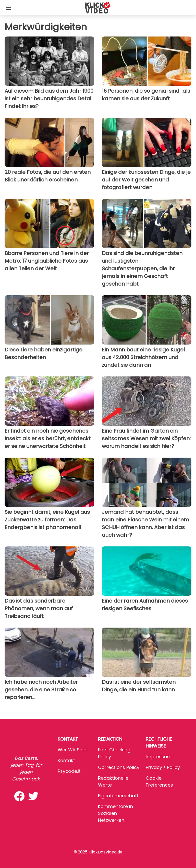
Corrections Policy (119, 767)
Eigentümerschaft (118, 796)
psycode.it (69, 771)
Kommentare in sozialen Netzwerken (115, 813)
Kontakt (66, 760)
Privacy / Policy (163, 767)
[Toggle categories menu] (9, 8)
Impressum (159, 757)
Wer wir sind (72, 750)
